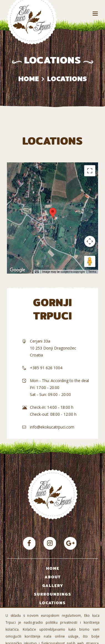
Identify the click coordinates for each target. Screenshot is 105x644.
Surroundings (53, 594)
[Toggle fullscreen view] (90, 171)
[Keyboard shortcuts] (37, 272)
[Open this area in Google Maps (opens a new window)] (17, 270)
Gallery (53, 586)
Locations (53, 603)
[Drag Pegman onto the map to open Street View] (90, 261)
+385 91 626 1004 (46, 368)
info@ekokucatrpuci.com (52, 427)
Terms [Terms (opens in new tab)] (92, 272)
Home (29, 79)
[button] (53, 213)
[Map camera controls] (90, 241)
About (53, 577)
